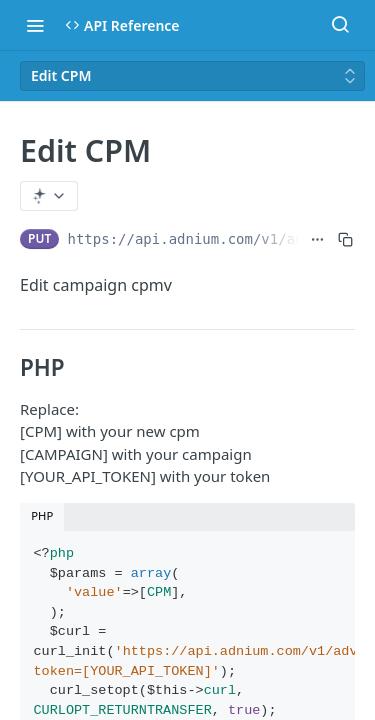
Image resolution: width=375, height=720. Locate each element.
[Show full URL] (317, 239)
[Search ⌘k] (340, 25)
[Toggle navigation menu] (35, 25)
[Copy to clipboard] (345, 239)
